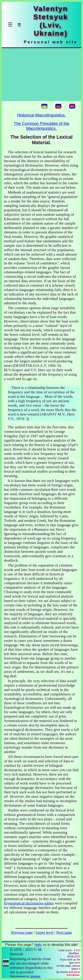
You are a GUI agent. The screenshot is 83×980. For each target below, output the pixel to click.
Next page (64, 932)
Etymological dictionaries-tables (29, 903)
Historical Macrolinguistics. (42, 115)
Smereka (35, 976)
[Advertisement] (41, 75)
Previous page (22, 932)
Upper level (44, 932)
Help (38, 945)
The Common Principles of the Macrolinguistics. (41, 126)
